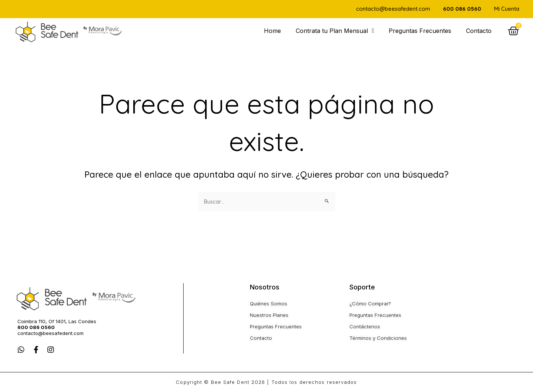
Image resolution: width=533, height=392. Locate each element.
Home (272, 31)
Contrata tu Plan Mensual (335, 31)
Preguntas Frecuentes (420, 31)
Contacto (479, 31)
